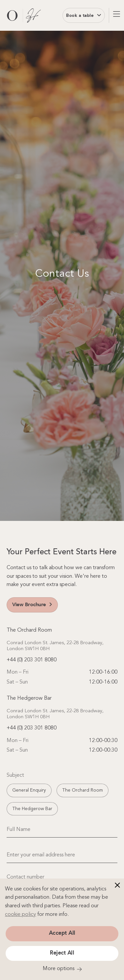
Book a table (84, 15)
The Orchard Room (83, 790)
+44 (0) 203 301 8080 (32, 660)
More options (59, 969)
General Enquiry (29, 790)
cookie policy (21, 915)
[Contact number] (62, 877)
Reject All (62, 953)
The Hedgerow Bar (32, 809)
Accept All (62, 933)
